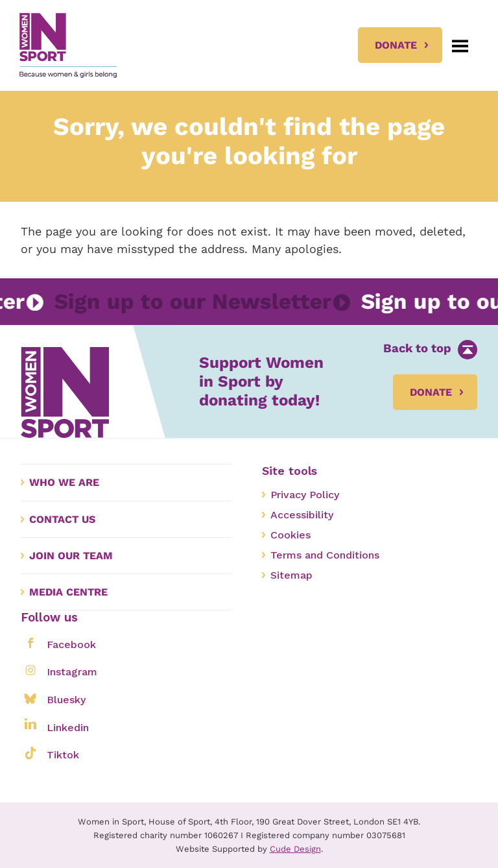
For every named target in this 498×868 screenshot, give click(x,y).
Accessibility (302, 515)
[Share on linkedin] (30, 726)
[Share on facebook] (30, 643)
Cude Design (295, 849)
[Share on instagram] (30, 670)
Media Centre (68, 592)
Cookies (290, 535)
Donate (396, 45)
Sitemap (291, 575)
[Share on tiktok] (30, 753)
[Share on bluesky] (30, 698)
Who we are (64, 482)
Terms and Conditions (325, 555)
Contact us (62, 519)
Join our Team (71, 556)
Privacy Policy (305, 495)
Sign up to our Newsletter (187, 301)
